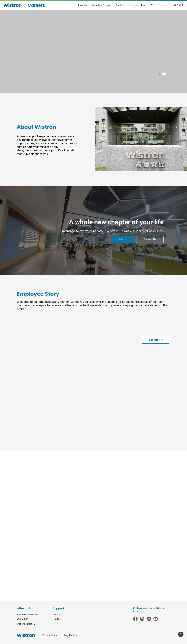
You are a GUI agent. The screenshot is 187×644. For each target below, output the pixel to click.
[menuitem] (82, 5)
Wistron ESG (22, 619)
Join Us (56, 619)
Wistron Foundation (26, 624)
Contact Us (58, 615)
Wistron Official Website (28, 615)
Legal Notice (71, 635)
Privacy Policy (50, 635)
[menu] (116, 5)
